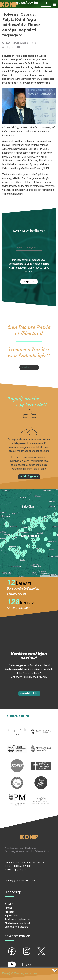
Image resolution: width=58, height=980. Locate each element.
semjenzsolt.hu (17, 727)
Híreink (8, 908)
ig (21, 949)
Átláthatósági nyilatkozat (17, 923)
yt (6, 962)
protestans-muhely (17, 797)
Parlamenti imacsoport (41, 797)
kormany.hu (41, 744)
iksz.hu (17, 744)
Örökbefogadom (29, 476)
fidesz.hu (17, 761)
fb (7, 949)
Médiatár (9, 912)
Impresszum (11, 916)
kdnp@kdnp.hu (19, 869)
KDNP (29, 837)
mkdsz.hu (41, 761)
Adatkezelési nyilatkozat (17, 919)
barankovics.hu (41, 727)
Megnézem (29, 282)
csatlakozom (29, 367)
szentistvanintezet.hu (41, 778)
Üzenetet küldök (29, 693)
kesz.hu (17, 778)
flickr (23, 962)
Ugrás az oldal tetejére (16, 927)
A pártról (9, 904)
